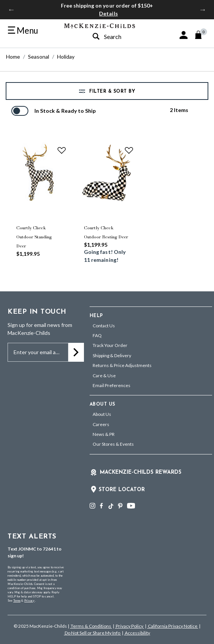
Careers (101, 424)
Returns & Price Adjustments (122, 365)
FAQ (97, 335)
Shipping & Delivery (112, 355)
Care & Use (104, 376)
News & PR (104, 434)
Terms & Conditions (91, 626)
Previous (11, 9)
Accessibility (137, 633)
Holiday (66, 57)
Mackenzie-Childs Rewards (141, 472)
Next (203, 9)
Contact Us (104, 326)
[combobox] (118, 37)
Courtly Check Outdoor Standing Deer (34, 237)
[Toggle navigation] (23, 31)
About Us (102, 414)
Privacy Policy (129, 626)
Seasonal (39, 57)
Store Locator (122, 490)
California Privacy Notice (173, 626)
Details (108, 13)
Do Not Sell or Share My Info (92, 633)
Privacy (29, 600)
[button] (184, 35)
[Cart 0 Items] (202, 35)
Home (13, 57)
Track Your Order (110, 345)
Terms (17, 600)
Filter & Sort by (112, 92)
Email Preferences (112, 385)
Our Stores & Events (113, 444)
